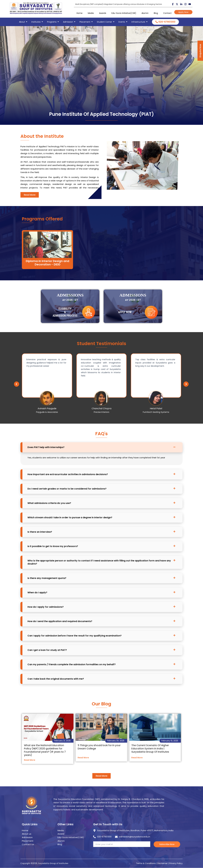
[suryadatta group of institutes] (36, 8)
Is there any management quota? (47, 578)
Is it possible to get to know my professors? (53, 546)
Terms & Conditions (146, 863)
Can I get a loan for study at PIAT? (47, 650)
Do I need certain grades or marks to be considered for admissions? (67, 488)
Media (91, 13)
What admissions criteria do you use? (49, 503)
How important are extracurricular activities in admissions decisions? (68, 474)
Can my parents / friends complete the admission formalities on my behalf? (72, 664)
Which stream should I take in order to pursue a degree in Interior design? (70, 517)
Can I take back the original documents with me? (56, 679)
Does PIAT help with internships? (46, 447)
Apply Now (183, 12)
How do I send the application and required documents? (60, 621)
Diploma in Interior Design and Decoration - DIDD (47, 254)
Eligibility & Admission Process (65, 321)
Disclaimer (163, 863)
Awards (103, 13)
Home (80, 13)
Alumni (145, 13)
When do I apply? (37, 592)
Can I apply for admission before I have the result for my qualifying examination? (75, 635)
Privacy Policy (176, 863)
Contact (167, 13)
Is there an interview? (40, 532)
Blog (156, 13)
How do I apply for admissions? (46, 607)
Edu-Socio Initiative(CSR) (124, 13)
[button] (177, 383)
